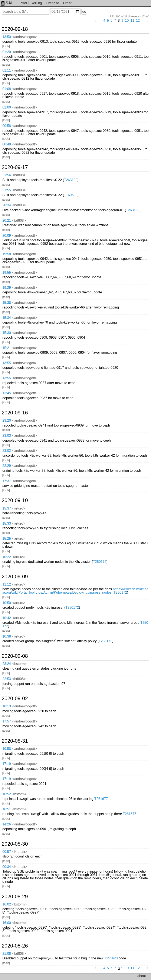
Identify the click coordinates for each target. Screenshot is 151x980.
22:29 (7, 466)
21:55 (7, 190)
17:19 (7, 764)
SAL (7, 3)
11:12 (7, 584)
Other (67, 3)
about (142, 976)
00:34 (7, 867)
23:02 (7, 451)
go (84, 12)
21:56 (7, 175)
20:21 (7, 220)
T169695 (71, 195)
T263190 (71, 180)
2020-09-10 (15, 500)
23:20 (7, 420)
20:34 (7, 205)
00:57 (7, 852)
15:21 (7, 348)
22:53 (7, 679)
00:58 (7, 126)
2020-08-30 (15, 844)
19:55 (7, 272)
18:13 (7, 706)
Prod (23, 3)
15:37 (7, 508)
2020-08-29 (15, 897)
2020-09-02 (15, 698)
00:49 (7, 144)
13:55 (7, 363)
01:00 (7, 107)
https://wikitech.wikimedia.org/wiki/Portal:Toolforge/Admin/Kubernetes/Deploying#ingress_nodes (75, 591)
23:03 (7, 436)
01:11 (7, 70)
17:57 (7, 721)
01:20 (7, 52)
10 (127, 20)
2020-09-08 (15, 656)
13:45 (7, 393)
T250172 (100, 562)
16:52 (7, 794)
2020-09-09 (15, 577)
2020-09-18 (15, 29)
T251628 (111, 958)
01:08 (7, 89)
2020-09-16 (15, 413)
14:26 (7, 824)
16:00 (7, 923)
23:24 (7, 664)
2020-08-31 (15, 741)
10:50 (7, 603)
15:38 (7, 303)
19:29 (7, 288)
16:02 (7, 904)
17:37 (7, 481)
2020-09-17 (15, 167)
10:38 (7, 636)
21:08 (7, 954)
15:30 (7, 333)
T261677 (101, 799)
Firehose (52, 3)
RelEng (36, 3)
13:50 (7, 37)
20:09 (7, 236)
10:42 (7, 618)
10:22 (7, 557)
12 (138, 20)
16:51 (7, 809)
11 (132, 20)
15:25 (7, 539)
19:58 (7, 254)
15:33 (7, 523)
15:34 (7, 318)
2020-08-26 (15, 946)
